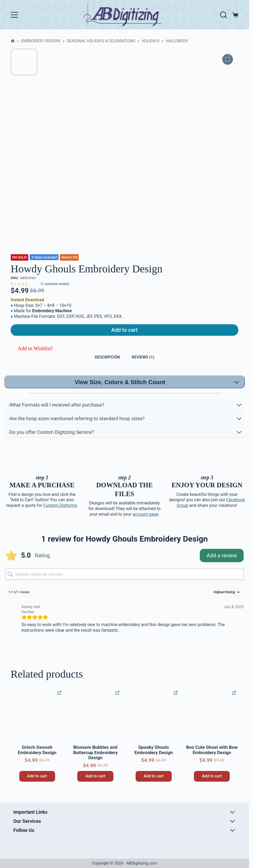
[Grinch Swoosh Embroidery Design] (37, 723)
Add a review (222, 562)
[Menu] (14, 15)
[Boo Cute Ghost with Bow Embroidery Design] (212, 723)
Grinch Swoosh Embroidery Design (37, 757)
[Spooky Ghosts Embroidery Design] (154, 723)
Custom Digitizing (60, 512)
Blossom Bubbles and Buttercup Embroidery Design (95, 759)
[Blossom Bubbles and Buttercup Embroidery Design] (95, 723)
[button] (32, 352)
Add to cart (124, 332)
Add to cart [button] (37, 783)
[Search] (223, 15)
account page (146, 521)
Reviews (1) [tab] (147, 362)
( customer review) (55, 284)
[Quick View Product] (59, 700)
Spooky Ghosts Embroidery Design (154, 757)
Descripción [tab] (104, 362)
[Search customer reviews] (124, 581)
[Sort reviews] (226, 599)
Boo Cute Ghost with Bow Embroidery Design (212, 757)
